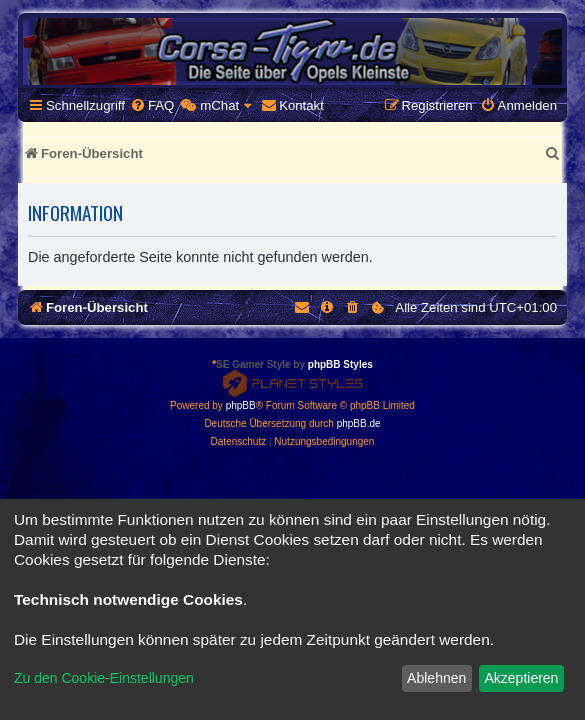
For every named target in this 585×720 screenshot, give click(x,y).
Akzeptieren (521, 678)
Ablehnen (436, 678)
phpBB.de (359, 423)
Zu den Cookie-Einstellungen (104, 678)
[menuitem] (152, 105)
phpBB (241, 405)
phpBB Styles (340, 364)
